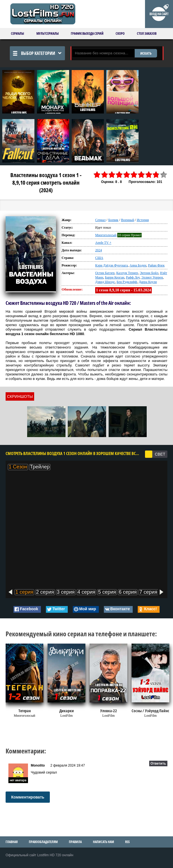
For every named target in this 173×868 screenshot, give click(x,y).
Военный (128, 220)
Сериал (100, 220)
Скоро (120, 33)
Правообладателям (43, 842)
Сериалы (17, 33)
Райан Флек (156, 265)
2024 (99, 250)
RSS (127, 842)
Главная (12, 842)
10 (164, 175)
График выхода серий (87, 33)
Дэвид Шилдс (105, 282)
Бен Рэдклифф (127, 282)
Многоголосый (106, 235)
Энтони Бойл (149, 273)
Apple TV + (103, 243)
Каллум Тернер (127, 273)
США (99, 258)
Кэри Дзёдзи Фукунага (112, 265)
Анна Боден (138, 265)
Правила (75, 842)
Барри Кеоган (115, 277)
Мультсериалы (48, 33)
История (143, 220)
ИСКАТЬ (146, 53)
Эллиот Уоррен (152, 277)
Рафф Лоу (133, 277)
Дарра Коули (148, 282)
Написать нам (103, 842)
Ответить (158, 763)
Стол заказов (147, 33)
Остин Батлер (105, 273)
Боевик (113, 220)
